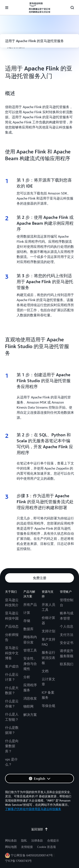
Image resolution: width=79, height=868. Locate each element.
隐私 (24, 840)
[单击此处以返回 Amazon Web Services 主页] (39, 8)
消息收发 (30, 698)
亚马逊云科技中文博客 (12, 653)
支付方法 (67, 635)
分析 (27, 677)
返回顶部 (40, 829)
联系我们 (67, 664)
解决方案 (30, 715)
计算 (27, 613)
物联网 (28, 706)
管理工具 (30, 650)
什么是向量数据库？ (12, 746)
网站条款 (11, 840)
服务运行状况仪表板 (48, 658)
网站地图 (11, 847)
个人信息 (67, 626)
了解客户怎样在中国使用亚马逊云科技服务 (33, 809)
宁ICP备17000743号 (18, 861)
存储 (27, 621)
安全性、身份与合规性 (30, 663)
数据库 (28, 629)
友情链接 (27, 847)
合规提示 (53, 840)
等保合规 (48, 706)
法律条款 (37, 840)
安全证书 (67, 643)
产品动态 (12, 626)
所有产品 (30, 605)
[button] (39, 578)
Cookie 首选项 (46, 847)
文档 (45, 671)
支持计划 (48, 631)
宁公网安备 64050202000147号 (32, 855)
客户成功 (12, 666)
